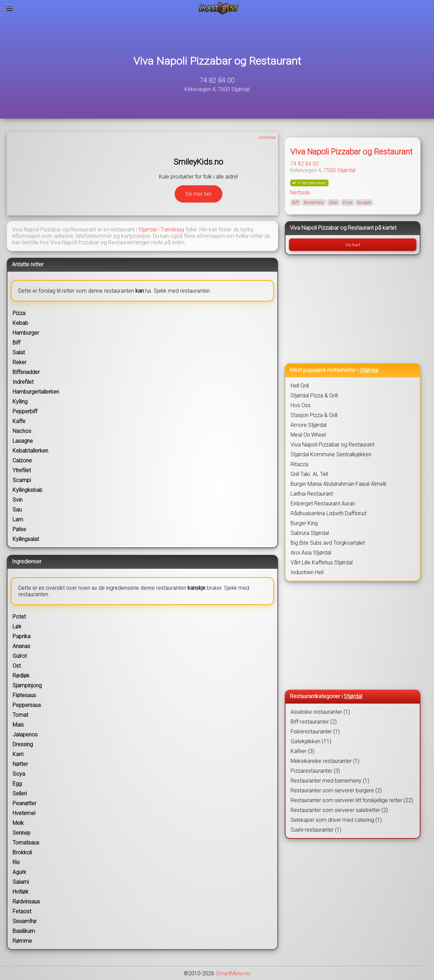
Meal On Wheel (308, 435)
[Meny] (10, 8)
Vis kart (353, 245)
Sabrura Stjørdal (310, 533)
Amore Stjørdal (309, 425)
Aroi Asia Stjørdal (311, 553)
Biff (295, 203)
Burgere (364, 203)
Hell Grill (300, 386)
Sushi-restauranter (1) (316, 830)
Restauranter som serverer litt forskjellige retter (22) (352, 800)
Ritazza (299, 464)
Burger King (304, 523)
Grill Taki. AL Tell (309, 474)
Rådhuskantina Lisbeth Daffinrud (328, 513)
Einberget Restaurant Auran (323, 504)
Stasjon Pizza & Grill (314, 415)
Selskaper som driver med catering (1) (336, 820)
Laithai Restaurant (312, 494)
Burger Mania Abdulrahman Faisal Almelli (338, 484)
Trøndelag (172, 230)
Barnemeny (314, 203)
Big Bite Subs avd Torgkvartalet (328, 543)
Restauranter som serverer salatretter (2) (339, 810)
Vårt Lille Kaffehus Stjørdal (322, 562)
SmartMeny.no (233, 973)
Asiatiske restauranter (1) (320, 712)
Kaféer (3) (302, 751)
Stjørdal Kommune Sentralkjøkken (331, 454)
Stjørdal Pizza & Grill (314, 395)
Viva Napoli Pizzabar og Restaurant (217, 61)
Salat (333, 203)
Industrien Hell (307, 572)
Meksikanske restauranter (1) (325, 761)
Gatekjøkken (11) (311, 741)
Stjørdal (147, 230)
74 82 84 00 (217, 80)
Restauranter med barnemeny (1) (330, 781)
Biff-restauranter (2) (314, 722)
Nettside (300, 193)
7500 (330, 170)
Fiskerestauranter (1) (315, 732)
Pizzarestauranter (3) (315, 771)
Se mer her (199, 194)
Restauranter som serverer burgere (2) (336, 790)
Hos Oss (301, 405)
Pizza (348, 203)
